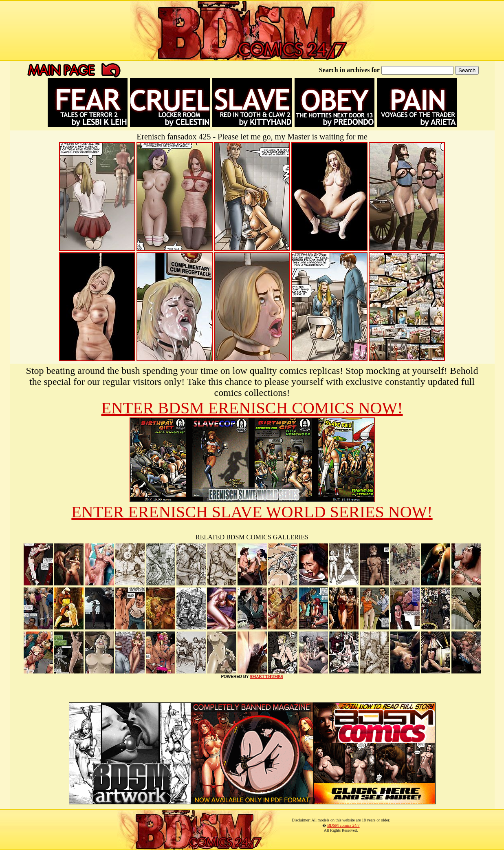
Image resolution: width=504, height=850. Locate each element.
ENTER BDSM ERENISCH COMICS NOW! (252, 408)
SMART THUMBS (266, 677)
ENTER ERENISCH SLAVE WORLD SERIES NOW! (252, 512)
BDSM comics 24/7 (343, 825)
